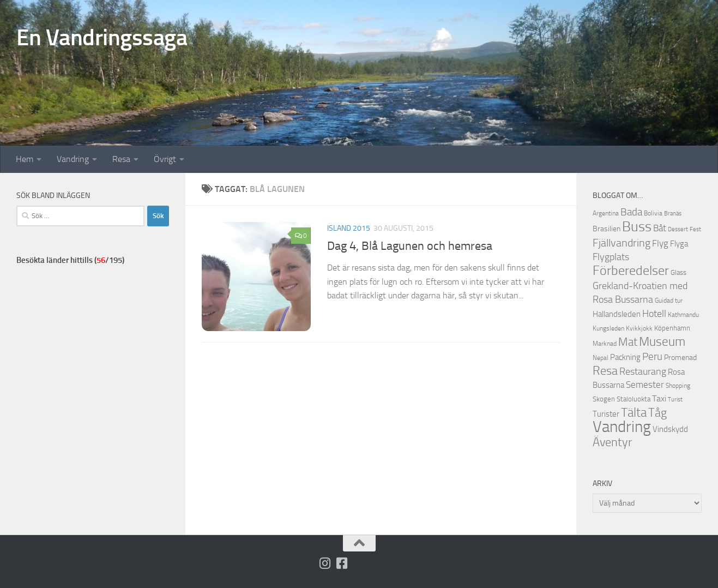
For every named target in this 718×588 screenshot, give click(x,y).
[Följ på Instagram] (325, 563)
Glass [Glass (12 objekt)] (678, 272)
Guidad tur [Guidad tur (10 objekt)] (669, 301)
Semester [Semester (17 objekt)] (645, 385)
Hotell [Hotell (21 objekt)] (654, 314)
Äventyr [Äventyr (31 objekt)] (612, 442)
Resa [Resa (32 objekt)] (605, 371)
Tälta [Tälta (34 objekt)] (634, 413)
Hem (25, 159)
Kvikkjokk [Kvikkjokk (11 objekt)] (639, 328)
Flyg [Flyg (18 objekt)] (660, 243)
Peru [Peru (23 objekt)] (652, 356)
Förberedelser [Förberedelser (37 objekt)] (631, 271)
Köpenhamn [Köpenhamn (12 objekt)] (672, 328)
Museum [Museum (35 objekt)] (662, 341)
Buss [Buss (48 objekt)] (637, 227)
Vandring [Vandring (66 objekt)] (622, 427)
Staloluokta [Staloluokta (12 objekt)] (633, 399)
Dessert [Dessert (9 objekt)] (678, 229)
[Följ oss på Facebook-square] (342, 563)
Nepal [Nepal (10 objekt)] (601, 358)
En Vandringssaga (102, 38)
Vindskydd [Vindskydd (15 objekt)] (670, 429)
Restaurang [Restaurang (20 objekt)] (643, 371)
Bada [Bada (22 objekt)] (631, 212)
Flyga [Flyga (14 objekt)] (679, 244)
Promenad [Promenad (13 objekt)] (680, 358)
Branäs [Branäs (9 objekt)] (673, 214)
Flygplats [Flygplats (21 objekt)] (611, 257)
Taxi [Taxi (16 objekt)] (659, 398)
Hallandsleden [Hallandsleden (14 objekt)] (617, 314)
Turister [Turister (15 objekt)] (606, 414)
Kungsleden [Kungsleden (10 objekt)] (608, 328)
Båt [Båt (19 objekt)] (660, 228)
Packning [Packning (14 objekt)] (625, 357)
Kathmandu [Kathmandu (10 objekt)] (683, 315)
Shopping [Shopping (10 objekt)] (678, 386)
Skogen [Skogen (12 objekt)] (604, 399)
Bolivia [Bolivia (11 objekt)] (653, 213)
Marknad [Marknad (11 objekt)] (605, 343)
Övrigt (165, 159)
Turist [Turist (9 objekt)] (675, 400)
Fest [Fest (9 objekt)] (695, 229)
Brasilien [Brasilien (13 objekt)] (607, 229)
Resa (121, 159)
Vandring (73, 159)
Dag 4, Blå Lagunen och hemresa (410, 246)
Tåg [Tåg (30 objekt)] (657, 413)
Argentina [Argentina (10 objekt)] (606, 213)
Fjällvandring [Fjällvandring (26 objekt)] (622, 243)
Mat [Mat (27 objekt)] (628, 342)
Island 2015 (349, 228)
